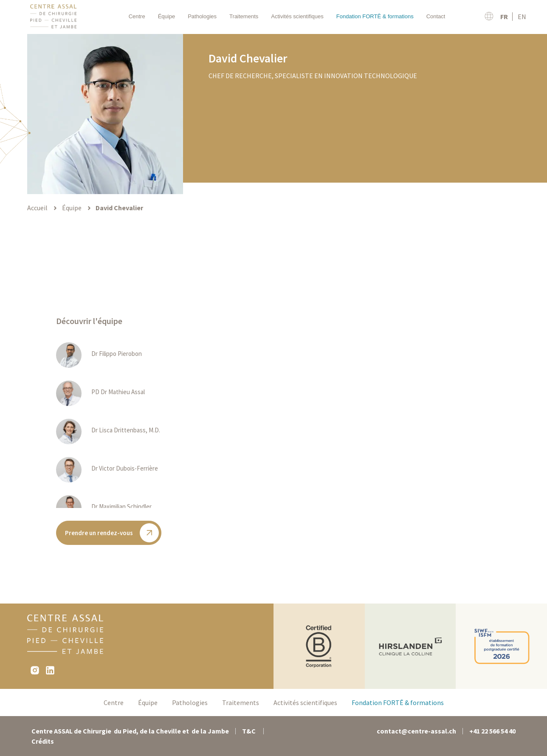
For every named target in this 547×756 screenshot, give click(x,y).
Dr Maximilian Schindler (121, 506)
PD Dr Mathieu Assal (118, 392)
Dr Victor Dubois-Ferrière (125, 468)
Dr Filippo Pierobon (117, 354)
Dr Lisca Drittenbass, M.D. (126, 430)
